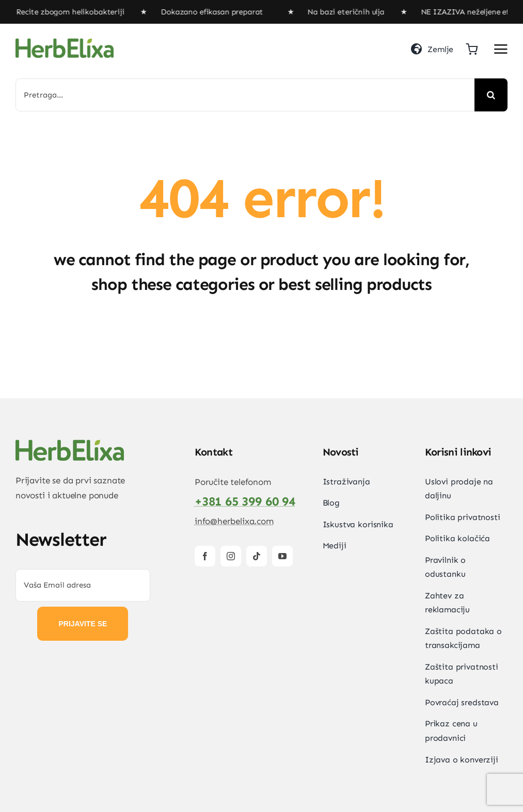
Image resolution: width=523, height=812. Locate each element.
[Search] (491, 95)
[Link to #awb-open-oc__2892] (501, 49)
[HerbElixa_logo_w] (65, 42)
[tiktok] (257, 556)
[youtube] (282, 556)
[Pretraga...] (245, 95)
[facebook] (205, 556)
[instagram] (231, 556)
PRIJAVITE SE (83, 624)
